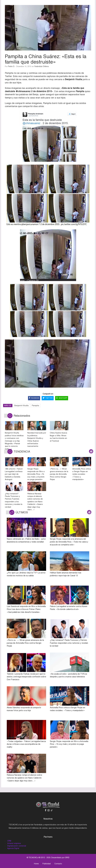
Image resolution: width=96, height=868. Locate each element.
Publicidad (47, 864)
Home (36, 864)
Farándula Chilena (41, 66)
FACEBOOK (34, 398)
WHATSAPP (62, 398)
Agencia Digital (13, 848)
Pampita (35, 405)
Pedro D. (11, 66)
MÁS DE (8, 405)
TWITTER (48, 398)
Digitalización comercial (17, 846)
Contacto (58, 864)
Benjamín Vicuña (21, 405)
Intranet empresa (14, 843)
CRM (9, 841)
